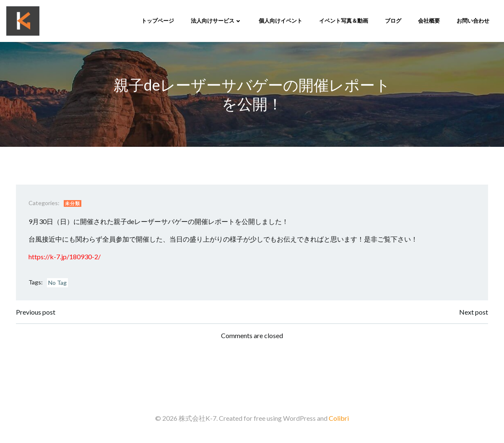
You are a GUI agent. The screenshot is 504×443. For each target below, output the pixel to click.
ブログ (393, 21)
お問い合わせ (473, 21)
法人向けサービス (216, 21)
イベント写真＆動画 (344, 21)
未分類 (73, 203)
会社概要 (429, 21)
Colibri (339, 418)
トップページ (158, 21)
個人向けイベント (281, 21)
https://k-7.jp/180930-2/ (65, 257)
